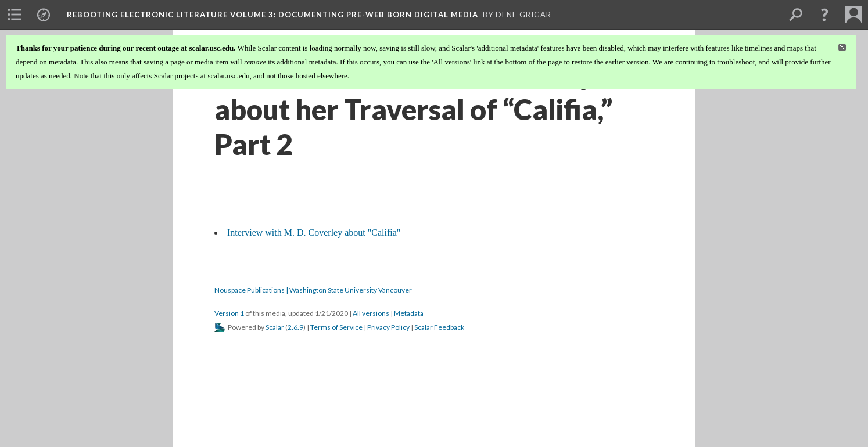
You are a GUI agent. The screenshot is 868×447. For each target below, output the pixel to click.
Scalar (275, 327)
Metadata (409, 313)
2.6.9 (295, 327)
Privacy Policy (388, 327)
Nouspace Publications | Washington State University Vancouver (313, 290)
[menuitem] (15, 15)
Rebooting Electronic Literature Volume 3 (272, 15)
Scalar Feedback (439, 327)
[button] (824, 15)
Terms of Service (336, 327)
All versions (371, 313)
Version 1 (229, 313)
